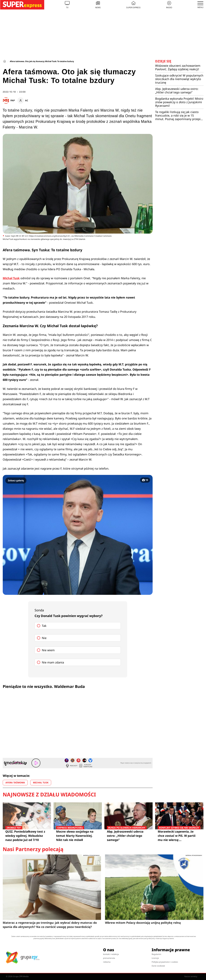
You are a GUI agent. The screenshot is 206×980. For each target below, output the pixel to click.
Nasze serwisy (192, 976)
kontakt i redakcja (111, 954)
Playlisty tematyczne (86, 766)
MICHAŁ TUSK (41, 783)
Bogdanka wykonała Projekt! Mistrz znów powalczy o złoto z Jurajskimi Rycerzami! (179, 102)
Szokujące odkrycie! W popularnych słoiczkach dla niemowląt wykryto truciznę (179, 79)
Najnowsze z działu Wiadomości (49, 794)
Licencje (155, 958)
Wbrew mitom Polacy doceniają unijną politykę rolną (143, 923)
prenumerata (109, 958)
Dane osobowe (158, 966)
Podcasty (71, 766)
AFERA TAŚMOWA (15, 783)
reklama (107, 962)
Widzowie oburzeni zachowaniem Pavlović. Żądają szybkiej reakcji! (178, 67)
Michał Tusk (11, 278)
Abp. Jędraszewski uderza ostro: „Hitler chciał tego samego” (177, 91)
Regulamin (156, 954)
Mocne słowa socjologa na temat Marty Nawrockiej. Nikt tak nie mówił (78, 836)
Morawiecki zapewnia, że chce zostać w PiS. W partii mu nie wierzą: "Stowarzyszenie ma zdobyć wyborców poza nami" (179, 836)
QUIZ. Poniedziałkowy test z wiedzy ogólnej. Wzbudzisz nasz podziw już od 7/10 (27, 836)
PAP (13, 100)
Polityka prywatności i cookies (165, 962)
